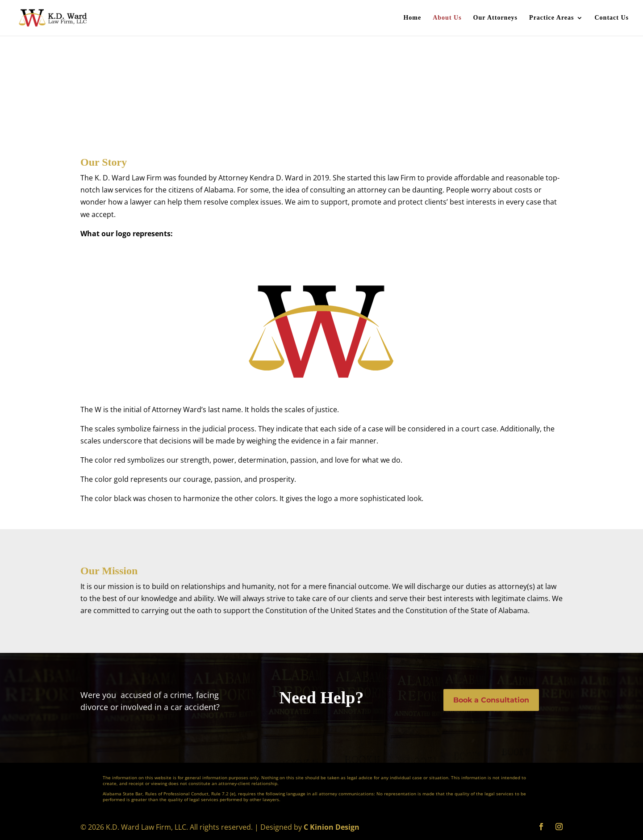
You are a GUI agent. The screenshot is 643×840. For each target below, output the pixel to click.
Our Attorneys (495, 18)
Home (412, 18)
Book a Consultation (491, 700)
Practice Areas (551, 18)
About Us (447, 18)
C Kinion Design (332, 827)
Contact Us (612, 18)
